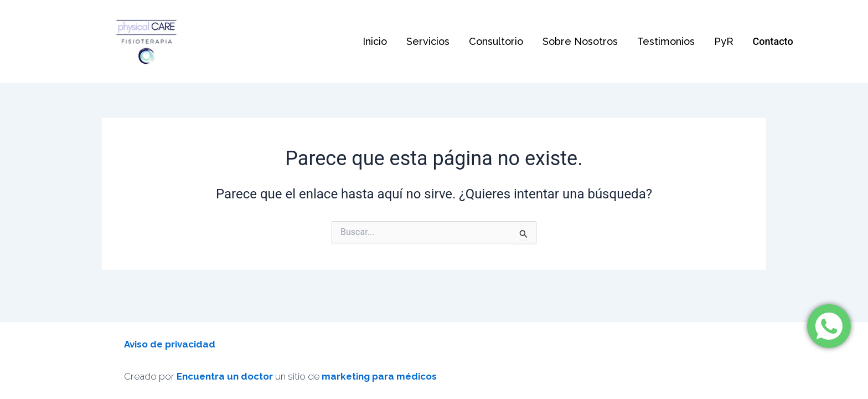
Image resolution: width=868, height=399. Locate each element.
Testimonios (663, 41)
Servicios (432, 41)
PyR (719, 41)
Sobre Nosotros (580, 41)
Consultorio (498, 41)
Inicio (381, 41)
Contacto (768, 41)
